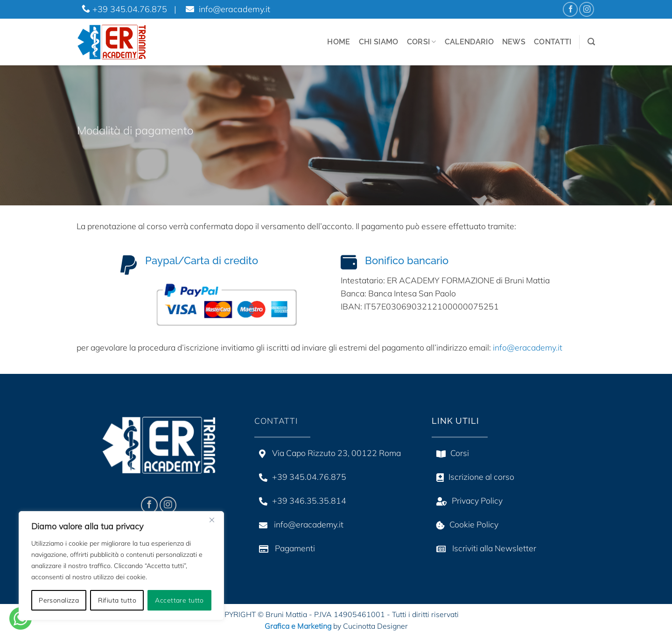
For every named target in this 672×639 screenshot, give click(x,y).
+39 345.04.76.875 (124, 9)
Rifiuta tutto (117, 600)
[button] (591, 42)
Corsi (422, 42)
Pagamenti (285, 548)
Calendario (469, 42)
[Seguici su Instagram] (587, 9)
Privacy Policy (467, 500)
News (514, 42)
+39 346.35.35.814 (300, 500)
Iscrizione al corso (473, 477)
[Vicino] (212, 520)
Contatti (553, 42)
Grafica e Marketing (298, 626)
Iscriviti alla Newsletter (484, 548)
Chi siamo (379, 42)
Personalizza (59, 600)
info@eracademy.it (227, 9)
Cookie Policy (465, 524)
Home (339, 42)
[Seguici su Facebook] (570, 9)
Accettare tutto (179, 600)
